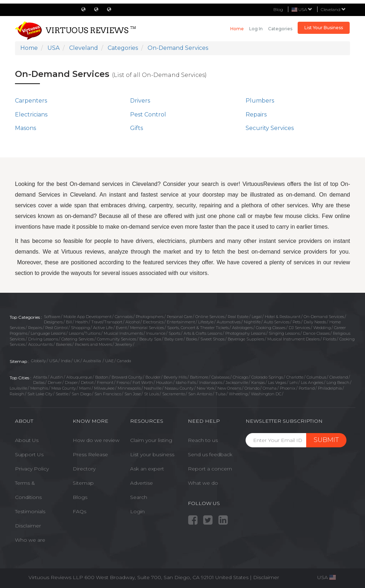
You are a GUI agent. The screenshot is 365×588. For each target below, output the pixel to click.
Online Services (210, 317)
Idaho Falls (186, 383)
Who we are (30, 540)
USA (53, 361)
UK (77, 361)
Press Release (90, 454)
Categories (280, 29)
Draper (71, 383)
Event (121, 328)
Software (52, 317)
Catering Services (78, 339)
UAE (109, 361)
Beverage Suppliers (246, 339)
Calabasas (220, 377)
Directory (84, 469)
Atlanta (40, 377)
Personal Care (179, 317)
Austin (57, 377)
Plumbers (260, 101)
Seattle (62, 394)
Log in (256, 29)
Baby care (174, 339)
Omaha (270, 388)
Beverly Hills (175, 377)
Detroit (87, 383)
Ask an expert (147, 469)
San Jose (133, 394)
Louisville (18, 388)
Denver (55, 383)
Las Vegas (277, 383)
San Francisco (108, 394)
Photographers (150, 317)
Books (192, 339)
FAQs (79, 511)
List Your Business (324, 28)
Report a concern (210, 469)
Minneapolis (129, 388)
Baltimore (199, 377)
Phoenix (288, 388)
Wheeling (238, 394)
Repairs (256, 115)
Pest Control (148, 115)
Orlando (252, 388)
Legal (257, 317)
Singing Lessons (284, 333)
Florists (330, 339)
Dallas (39, 383)
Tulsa (220, 394)
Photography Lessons (245, 333)
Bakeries (64, 344)
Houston (164, 383)
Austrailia (92, 361)
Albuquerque (79, 377)
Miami (85, 388)
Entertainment (181, 322)
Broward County (127, 377)
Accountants (40, 344)
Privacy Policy (32, 469)
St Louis (151, 394)
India (66, 361)
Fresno (123, 383)
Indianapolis (211, 383)
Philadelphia (330, 388)
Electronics (153, 322)
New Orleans (229, 388)
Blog (278, 9)
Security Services (270, 128)
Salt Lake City (40, 394)
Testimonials (30, 511)
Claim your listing (151, 440)
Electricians (31, 115)
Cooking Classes (271, 328)
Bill (69, 322)
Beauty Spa (150, 339)
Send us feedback (210, 454)
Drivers (140, 101)
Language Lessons (48, 333)
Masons (25, 128)
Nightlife (252, 322)
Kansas (258, 383)
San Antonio (200, 394)
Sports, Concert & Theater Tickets (198, 328)
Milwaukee (104, 388)
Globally (38, 361)
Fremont (105, 383)
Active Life (103, 328)
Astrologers (242, 328)
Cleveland (333, 9)
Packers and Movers (93, 344)
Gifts (137, 128)
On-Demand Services (324, 317)
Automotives (229, 322)
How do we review (96, 440)
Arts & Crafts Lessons (203, 333)
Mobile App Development (88, 317)
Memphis (39, 388)
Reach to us (203, 440)
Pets (297, 322)
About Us (27, 440)
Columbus (316, 377)
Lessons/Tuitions (85, 333)
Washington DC (266, 394)
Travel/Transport (107, 322)
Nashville (153, 388)
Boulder (153, 377)
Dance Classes (316, 333)
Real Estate (238, 317)
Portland (307, 388)
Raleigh (17, 394)
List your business (152, 454)
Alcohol (133, 322)
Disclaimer (28, 526)
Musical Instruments (123, 333)
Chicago (240, 377)
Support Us (29, 454)
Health (82, 322)
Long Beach (338, 383)
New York (205, 388)
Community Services (117, 339)
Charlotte (295, 377)
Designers (53, 322)
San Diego (81, 394)
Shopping (80, 328)
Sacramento (174, 394)
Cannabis (124, 317)
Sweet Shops (212, 339)
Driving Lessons (43, 339)
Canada (124, 361)
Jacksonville (237, 383)
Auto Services (277, 322)
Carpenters (31, 101)
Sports (174, 333)
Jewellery (124, 344)
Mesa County (64, 388)
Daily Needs (315, 322)
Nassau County (179, 388)
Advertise (142, 483)
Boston (102, 377)
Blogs (80, 497)
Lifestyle (206, 322)
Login (137, 511)
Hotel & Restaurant (283, 317)
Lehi (294, 383)
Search (139, 497)
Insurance (156, 333)
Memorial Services (147, 328)
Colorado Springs (267, 377)
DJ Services (299, 328)
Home (237, 29)
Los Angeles (312, 383)
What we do (203, 483)
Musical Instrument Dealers (294, 339)
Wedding (322, 328)
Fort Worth (143, 383)
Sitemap (83, 483)
